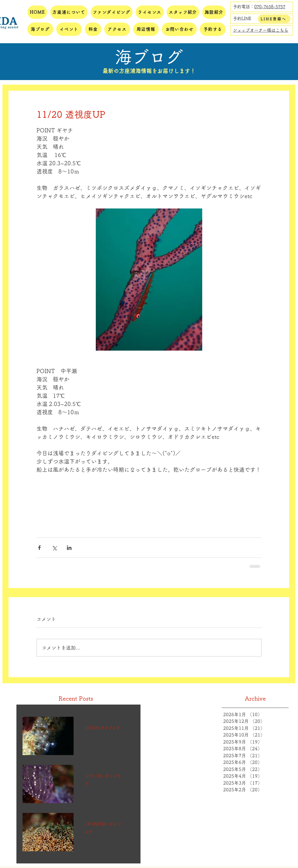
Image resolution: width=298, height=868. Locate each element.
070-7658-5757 (270, 7)
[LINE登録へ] (274, 19)
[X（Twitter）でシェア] (54, 548)
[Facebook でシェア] (39, 548)
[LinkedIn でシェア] (69, 548)
